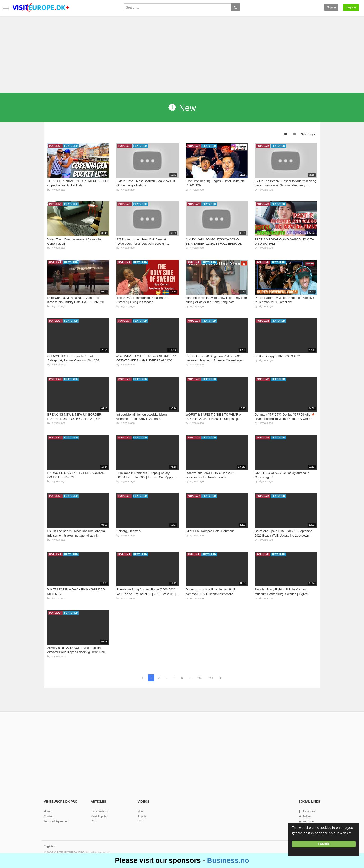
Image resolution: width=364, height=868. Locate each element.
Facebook (309, 812)
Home (48, 812)
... (190, 678)
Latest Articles (100, 812)
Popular (143, 816)
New (141, 812)
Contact (49, 816)
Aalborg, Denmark (129, 531)
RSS (94, 821)
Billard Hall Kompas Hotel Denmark (210, 531)
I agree (324, 844)
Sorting (308, 134)
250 (200, 678)
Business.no (228, 860)
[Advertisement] (182, 52)
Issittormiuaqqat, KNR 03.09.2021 (278, 356)
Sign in (331, 7)
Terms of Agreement (57, 821)
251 (211, 678)
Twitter (307, 816)
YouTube (308, 821)
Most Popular (99, 816)
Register (351, 7)
